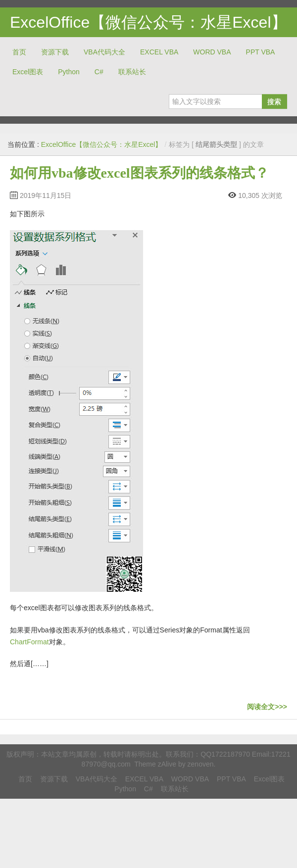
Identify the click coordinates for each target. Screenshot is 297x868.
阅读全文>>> (267, 707)
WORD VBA (212, 52)
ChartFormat (29, 642)
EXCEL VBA (159, 52)
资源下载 (55, 52)
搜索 (274, 101)
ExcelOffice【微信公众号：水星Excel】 (148, 22)
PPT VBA (261, 52)
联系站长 (132, 72)
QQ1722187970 (225, 754)
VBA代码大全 (104, 52)
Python (69, 72)
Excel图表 (28, 72)
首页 (19, 52)
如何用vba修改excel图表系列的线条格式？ (139, 173)
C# (99, 72)
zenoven (201, 764)
